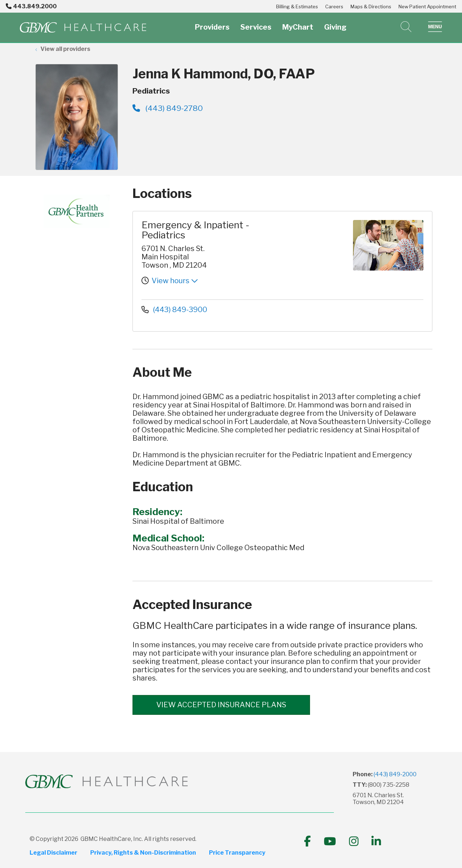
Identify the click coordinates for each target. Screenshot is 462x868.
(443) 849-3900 (174, 310)
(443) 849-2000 (395, 774)
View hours (175, 281)
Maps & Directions (371, 7)
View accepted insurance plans (221, 705)
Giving (335, 23)
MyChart (298, 23)
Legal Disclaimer (53, 853)
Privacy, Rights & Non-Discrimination (143, 853)
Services (256, 23)
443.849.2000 (31, 6)
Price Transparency (237, 853)
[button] (435, 27)
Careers (334, 7)
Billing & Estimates (297, 7)
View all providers (65, 49)
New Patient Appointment (427, 7)
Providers (212, 23)
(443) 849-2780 (168, 108)
